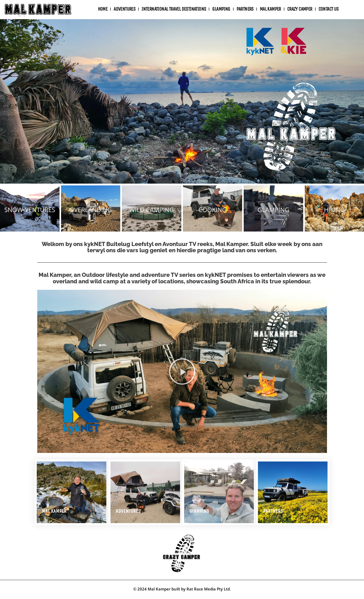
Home (103, 9)
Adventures (128, 511)
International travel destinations (174, 9)
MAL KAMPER (54, 511)
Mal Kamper (270, 9)
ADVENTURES (124, 9)
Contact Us (329, 9)
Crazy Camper (300, 9)
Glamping (221, 9)
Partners (245, 9)
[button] (182, 371)
